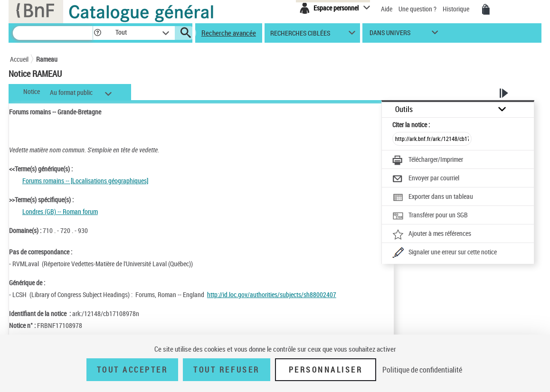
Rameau (47, 59)
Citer (411, 125)
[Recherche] (53, 33)
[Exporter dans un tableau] (433, 197)
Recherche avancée (229, 33)
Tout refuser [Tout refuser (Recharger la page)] (226, 370)
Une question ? (417, 9)
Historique (457, 9)
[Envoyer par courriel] (426, 179)
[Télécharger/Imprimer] (428, 160)
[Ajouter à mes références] (432, 234)
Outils (404, 109)
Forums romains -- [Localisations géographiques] (85, 181)
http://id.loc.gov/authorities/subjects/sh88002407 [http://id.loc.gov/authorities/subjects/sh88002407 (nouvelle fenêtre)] (272, 294)
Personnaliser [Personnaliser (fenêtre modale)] (326, 370)
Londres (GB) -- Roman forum (60, 211)
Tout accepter (133, 370)
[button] (97, 33)
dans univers (390, 35)
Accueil (19, 59)
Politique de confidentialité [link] (422, 370)
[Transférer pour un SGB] (430, 216)
